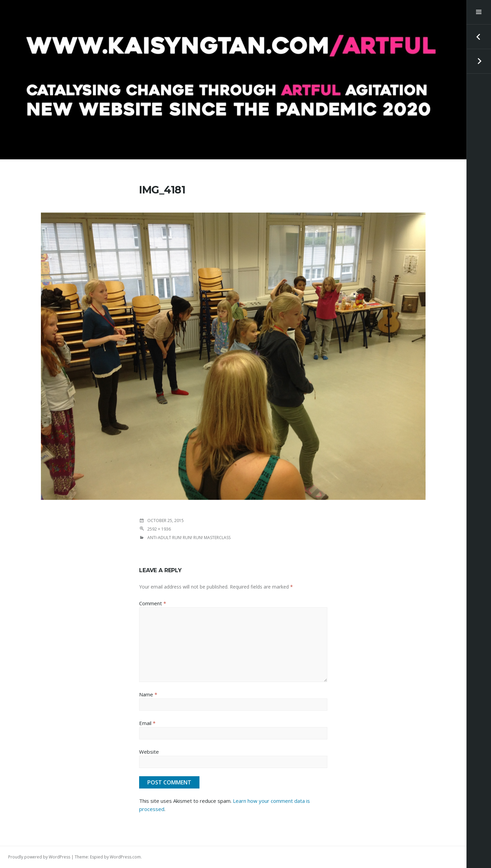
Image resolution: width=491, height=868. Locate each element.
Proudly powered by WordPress (39, 857)
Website (149, 752)
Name (148, 694)
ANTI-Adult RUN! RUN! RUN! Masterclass (189, 538)
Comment (153, 603)
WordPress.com (125, 857)
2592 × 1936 (159, 529)
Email (147, 723)
